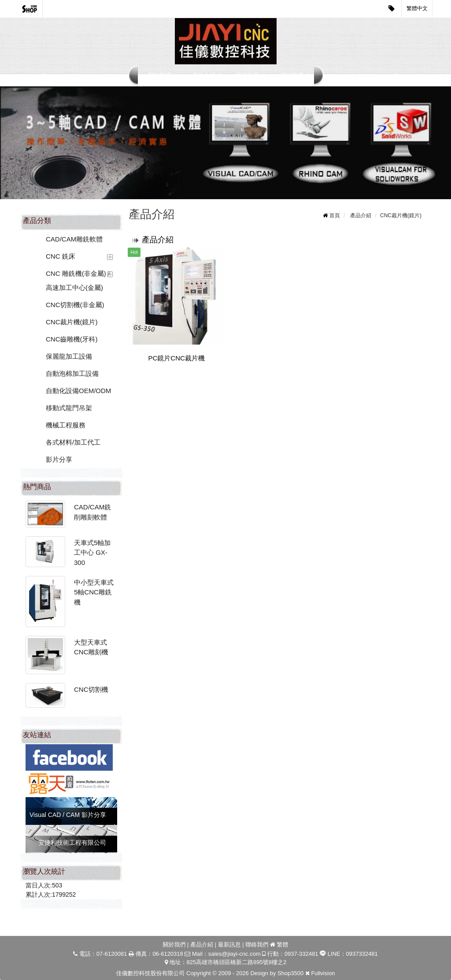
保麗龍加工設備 (69, 356)
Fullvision (323, 973)
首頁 (335, 215)
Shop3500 (290, 973)
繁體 (283, 945)
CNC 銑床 (61, 256)
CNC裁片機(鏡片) (72, 322)
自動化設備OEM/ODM (78, 391)
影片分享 (59, 459)
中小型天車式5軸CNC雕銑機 (94, 592)
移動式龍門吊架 (69, 408)
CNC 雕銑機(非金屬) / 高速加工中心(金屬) (78, 280)
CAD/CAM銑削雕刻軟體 (92, 512)
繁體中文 (417, 8)
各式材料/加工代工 (73, 442)
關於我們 (160, 75)
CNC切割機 (91, 689)
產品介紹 (204, 75)
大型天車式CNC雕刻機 (91, 647)
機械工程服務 (66, 425)
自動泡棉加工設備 (72, 373)
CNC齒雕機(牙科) (72, 339)
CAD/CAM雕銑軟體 (74, 239)
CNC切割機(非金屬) (75, 305)
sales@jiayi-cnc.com (235, 954)
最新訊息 (248, 75)
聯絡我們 (292, 75)
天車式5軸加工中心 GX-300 (92, 553)
